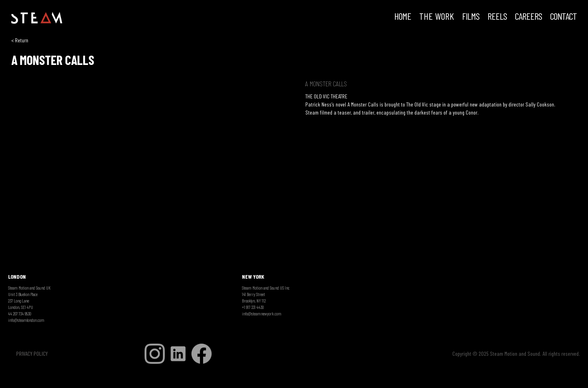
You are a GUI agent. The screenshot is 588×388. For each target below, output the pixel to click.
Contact (563, 17)
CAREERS (528, 17)
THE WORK (437, 17)
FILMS (471, 17)
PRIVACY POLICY (32, 354)
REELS (497, 17)
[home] (37, 18)
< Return (20, 40)
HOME (403, 17)
